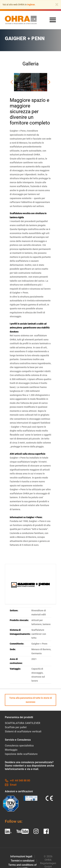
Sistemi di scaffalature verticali (23, 731)
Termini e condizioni (23, 861)
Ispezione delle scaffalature (21, 754)
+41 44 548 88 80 (17, 781)
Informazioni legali (21, 856)
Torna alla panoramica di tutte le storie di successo (31, 700)
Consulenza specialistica (19, 746)
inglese (31, 5)
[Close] (57, 5)
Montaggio (11, 750)
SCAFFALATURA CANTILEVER (23, 723)
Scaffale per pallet (16, 727)
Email (11, 785)
